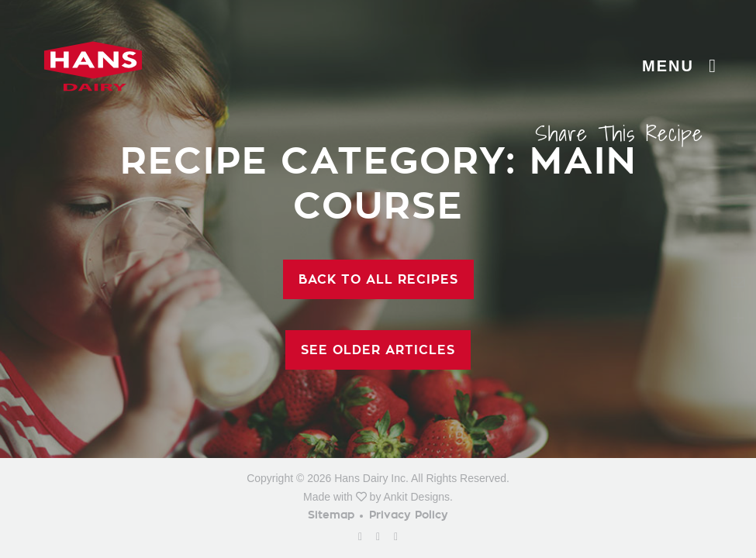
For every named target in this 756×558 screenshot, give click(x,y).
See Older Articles (378, 350)
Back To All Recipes (378, 279)
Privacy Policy (409, 515)
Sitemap (331, 515)
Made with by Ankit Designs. (378, 497)
